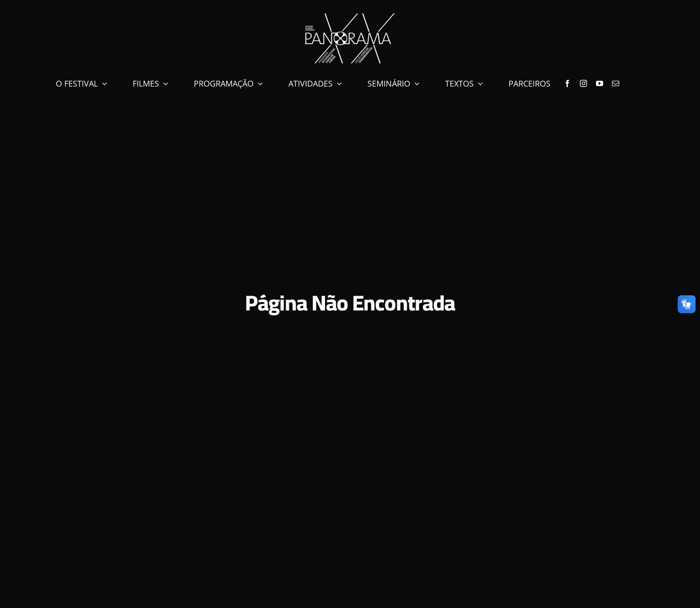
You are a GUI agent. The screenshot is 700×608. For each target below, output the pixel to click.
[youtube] (600, 83)
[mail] (616, 83)
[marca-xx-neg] (350, 17)
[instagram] (583, 83)
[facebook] (567, 83)
